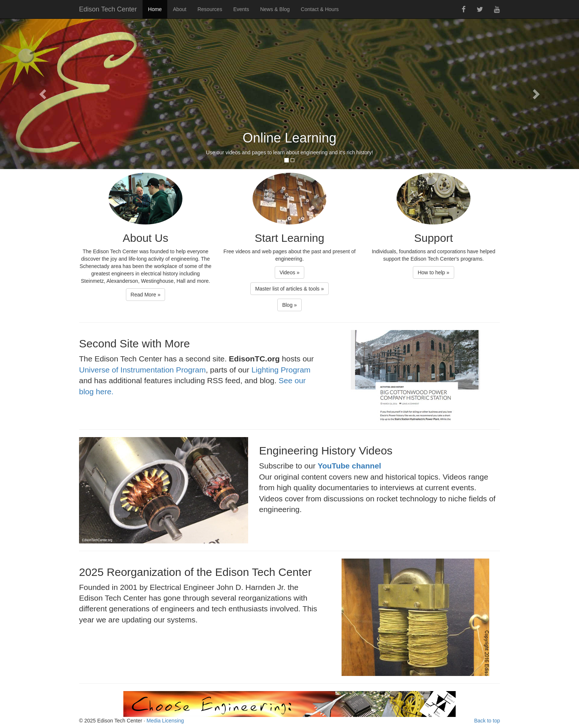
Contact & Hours (320, 9)
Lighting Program (281, 370)
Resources (210, 9)
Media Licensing (165, 721)
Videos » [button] (289, 272)
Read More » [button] (146, 295)
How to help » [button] (434, 272)
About (180, 9)
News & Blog (275, 9)
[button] (43, 94)
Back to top (487, 721)
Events (241, 9)
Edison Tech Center (108, 9)
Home (155, 9)
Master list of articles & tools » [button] (289, 289)
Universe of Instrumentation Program (142, 370)
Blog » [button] (289, 305)
